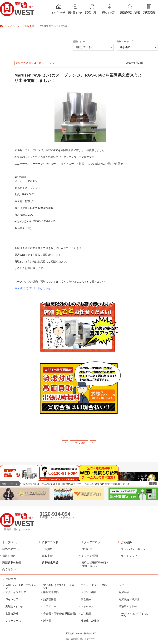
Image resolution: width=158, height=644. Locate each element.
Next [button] (155, 484)
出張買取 (47, 549)
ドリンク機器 (89, 592)
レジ (121, 585)
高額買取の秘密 (12, 562)
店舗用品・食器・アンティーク (22, 587)
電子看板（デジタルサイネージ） (60, 587)
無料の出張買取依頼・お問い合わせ (95, 564)
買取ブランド (50, 542)
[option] (90, 484)
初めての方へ (10, 549)
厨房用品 (124, 592)
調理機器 (86, 599)
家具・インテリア (16, 592)
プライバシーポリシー (134, 549)
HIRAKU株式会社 (84, 633)
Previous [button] (151, 484)
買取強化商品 (50, 562)
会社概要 (126, 542)
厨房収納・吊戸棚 (129, 599)
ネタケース (87, 606)
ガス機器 (86, 614)
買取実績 (29, 26)
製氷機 (47, 621)
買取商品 (11, 579)
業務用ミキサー (128, 606)
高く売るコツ (10, 569)
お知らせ (87, 549)
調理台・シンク (15, 606)
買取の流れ (9, 556)
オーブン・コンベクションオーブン (135, 615)
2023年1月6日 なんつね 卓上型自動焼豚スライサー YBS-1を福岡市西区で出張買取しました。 (78, 484)
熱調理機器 (50, 599)
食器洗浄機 (12, 614)
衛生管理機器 (51, 592)
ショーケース (13, 621)
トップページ (12, 26)
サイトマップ (129, 556)
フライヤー (50, 606)
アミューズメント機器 (94, 585)
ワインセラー (13, 599)
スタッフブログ (91, 542)
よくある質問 (89, 556)
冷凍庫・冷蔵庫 (90, 621)
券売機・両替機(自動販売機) (60, 614)
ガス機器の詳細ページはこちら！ (34, 288)
